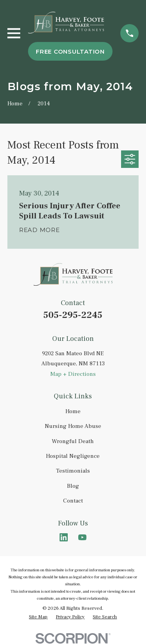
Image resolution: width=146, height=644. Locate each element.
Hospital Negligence (73, 456)
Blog (73, 486)
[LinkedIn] (64, 537)
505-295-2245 (73, 315)
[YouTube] (82, 537)
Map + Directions (73, 374)
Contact (73, 501)
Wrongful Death (73, 441)
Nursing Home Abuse (73, 426)
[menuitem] (38, 617)
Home (73, 411)
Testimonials (73, 471)
